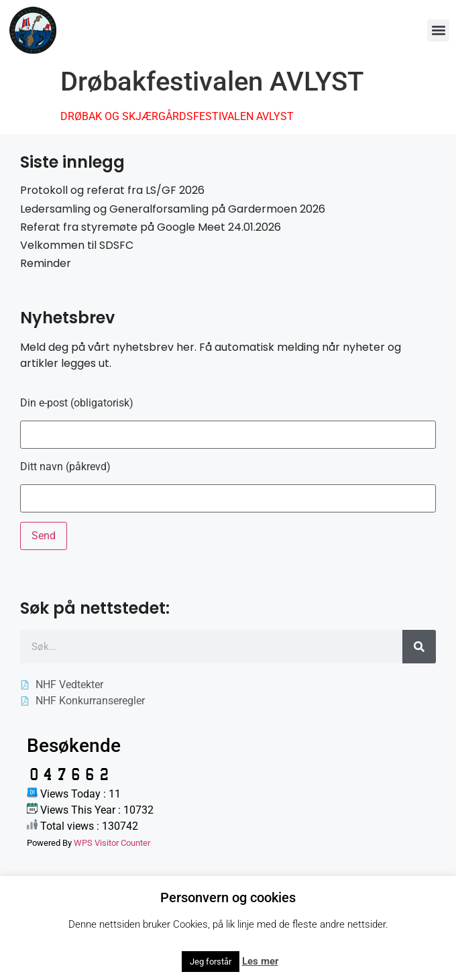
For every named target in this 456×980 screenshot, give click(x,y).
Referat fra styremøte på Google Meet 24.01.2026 (151, 227)
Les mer (260, 961)
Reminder (46, 263)
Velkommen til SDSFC (77, 245)
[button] (438, 31)
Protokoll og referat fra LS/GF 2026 (112, 190)
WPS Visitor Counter (112, 843)
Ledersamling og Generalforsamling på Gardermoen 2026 (173, 209)
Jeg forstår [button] (211, 962)
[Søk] (419, 647)
